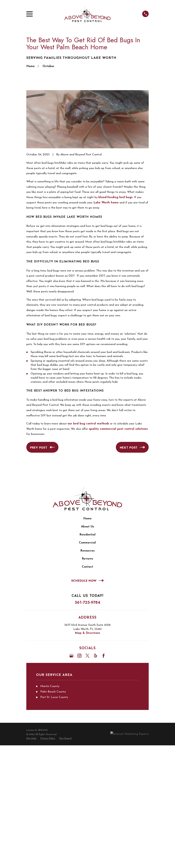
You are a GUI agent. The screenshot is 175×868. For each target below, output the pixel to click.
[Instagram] (79, 656)
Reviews (87, 559)
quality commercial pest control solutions (118, 429)
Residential (87, 535)
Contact (87, 567)
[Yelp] (96, 656)
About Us (87, 527)
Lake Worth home (106, 203)
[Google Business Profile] (71, 656)
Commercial (87, 543)
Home (87, 519)
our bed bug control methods (88, 424)
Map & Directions (87, 633)
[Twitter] (87, 656)
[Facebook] (104, 656)
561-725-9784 (87, 603)
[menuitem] (31, 739)
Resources (87, 551)
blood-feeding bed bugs (116, 197)
